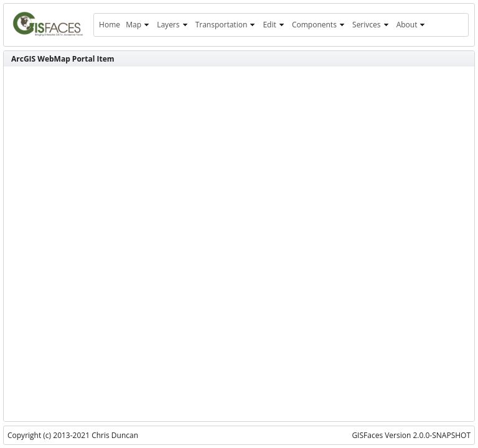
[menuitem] (109, 25)
